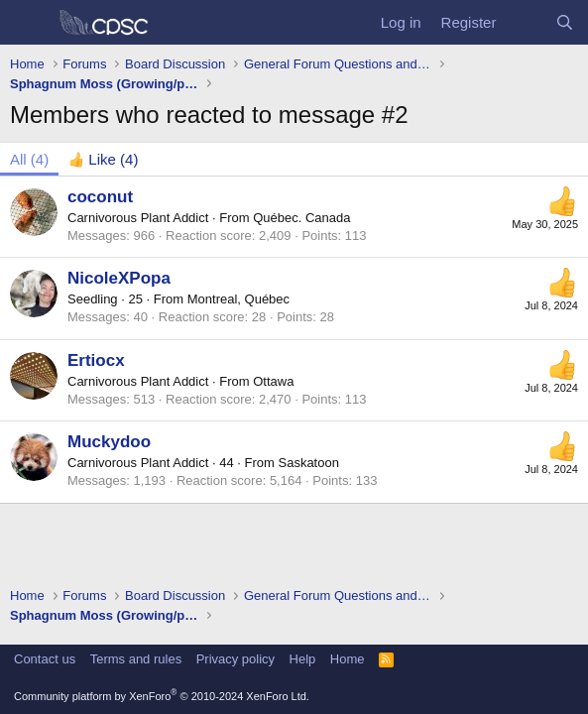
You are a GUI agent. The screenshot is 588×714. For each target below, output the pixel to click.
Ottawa (273, 381)
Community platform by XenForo (162, 696)
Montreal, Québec (238, 299)
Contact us (45, 659)
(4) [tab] (29, 159)
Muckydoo (109, 442)
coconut (100, 197)
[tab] (103, 159)
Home (348, 659)
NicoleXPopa (119, 278)
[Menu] (27, 23)
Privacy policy (235, 659)
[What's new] (525, 22)
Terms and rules (136, 659)
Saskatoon (308, 463)
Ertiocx (96, 360)
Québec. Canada (301, 218)
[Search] (565, 22)
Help (303, 659)
